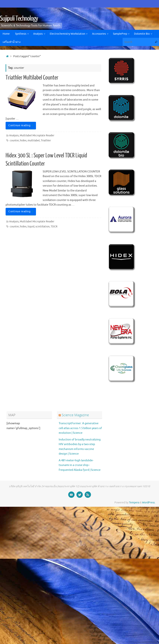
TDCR (54, 227)
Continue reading (21, 125)
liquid (31, 227)
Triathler (46, 141)
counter (14, 141)
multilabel (34, 141)
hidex (23, 141)
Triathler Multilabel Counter (32, 78)
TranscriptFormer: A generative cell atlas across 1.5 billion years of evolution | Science (80, 428)
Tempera (134, 503)
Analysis (14, 135)
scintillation (42, 227)
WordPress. (149, 503)
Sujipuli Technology (19, 19)
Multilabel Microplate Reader (37, 135)
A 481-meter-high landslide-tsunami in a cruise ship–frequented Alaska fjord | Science (80, 465)
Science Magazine (75, 415)
